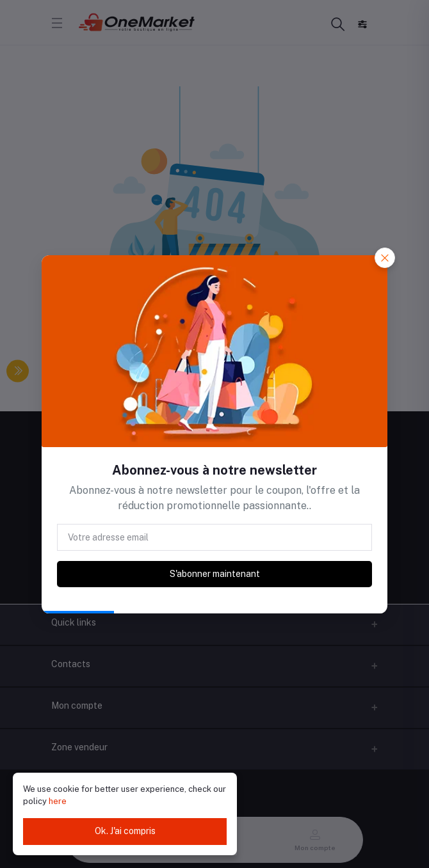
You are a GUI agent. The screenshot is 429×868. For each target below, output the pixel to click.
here (58, 801)
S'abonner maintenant (215, 574)
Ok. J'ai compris (125, 831)
